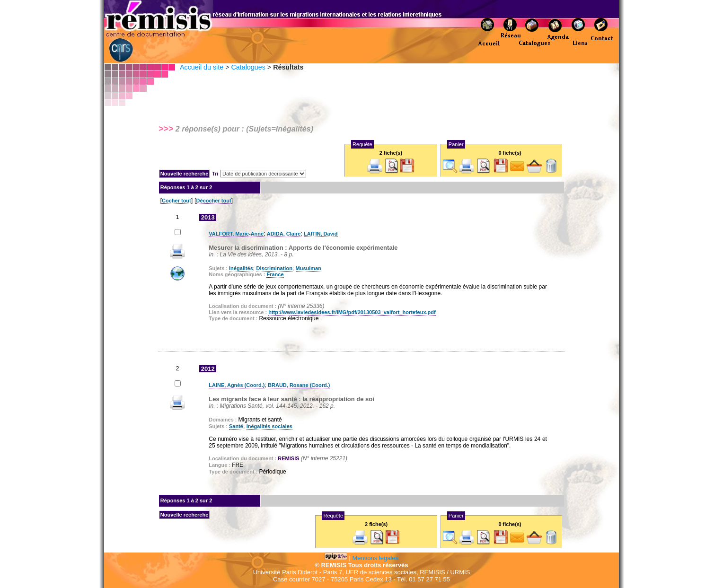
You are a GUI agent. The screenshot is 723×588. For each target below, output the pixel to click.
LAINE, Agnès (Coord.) (237, 385)
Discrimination (274, 268)
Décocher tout (214, 201)
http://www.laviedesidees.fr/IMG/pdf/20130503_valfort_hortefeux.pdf (352, 312)
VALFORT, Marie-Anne (236, 234)
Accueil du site (202, 67)
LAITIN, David (321, 234)
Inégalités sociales (269, 426)
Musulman (309, 268)
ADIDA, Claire (284, 234)
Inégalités (241, 268)
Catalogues (248, 67)
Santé (236, 426)
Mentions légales (376, 558)
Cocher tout (176, 201)
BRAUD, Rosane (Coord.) (299, 385)
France (275, 274)
